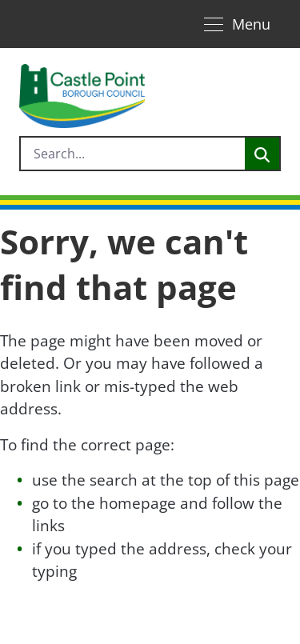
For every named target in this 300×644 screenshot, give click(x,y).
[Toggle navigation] (237, 24)
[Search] (262, 154)
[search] (133, 154)
